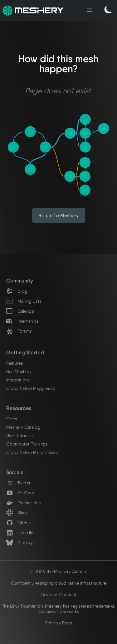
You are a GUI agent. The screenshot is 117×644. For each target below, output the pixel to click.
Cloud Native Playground (31, 388)
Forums (19, 331)
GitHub (19, 523)
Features (15, 363)
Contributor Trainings (27, 444)
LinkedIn (20, 532)
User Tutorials (19, 435)
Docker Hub (24, 503)
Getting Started (25, 352)
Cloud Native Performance (32, 452)
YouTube (20, 493)
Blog (17, 291)
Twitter (18, 483)
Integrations (18, 380)
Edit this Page (59, 623)
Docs (12, 419)
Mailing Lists (24, 301)
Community (19, 280)
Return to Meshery (58, 215)
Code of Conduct (58, 594)
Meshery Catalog (23, 427)
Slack (17, 513)
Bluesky (19, 542)
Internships (22, 321)
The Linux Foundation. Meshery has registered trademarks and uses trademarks (58, 609)
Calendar (21, 311)
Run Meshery (19, 371)
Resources (19, 408)
